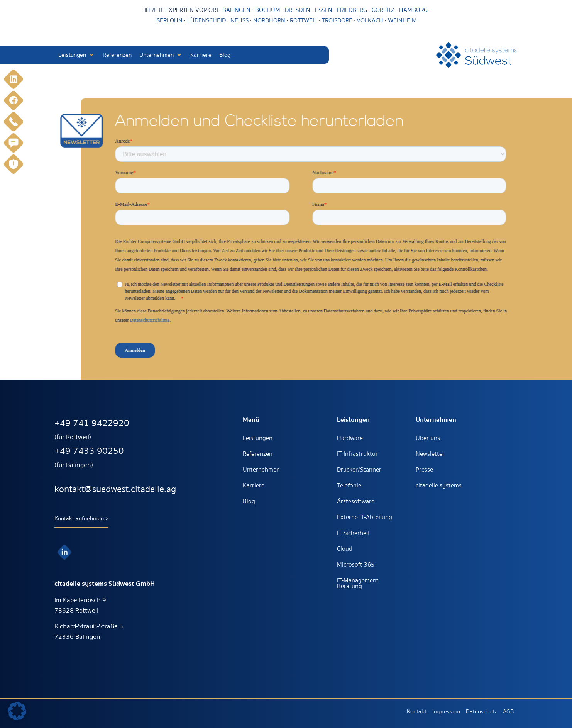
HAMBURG (413, 10)
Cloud (345, 549)
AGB (508, 711)
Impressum (446, 711)
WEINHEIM (402, 20)
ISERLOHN (169, 20)
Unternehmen (261, 470)
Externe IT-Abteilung (365, 517)
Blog (249, 501)
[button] (77, 55)
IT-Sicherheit (354, 533)
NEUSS (239, 20)
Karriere (254, 485)
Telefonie (349, 485)
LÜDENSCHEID (206, 20)
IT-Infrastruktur (357, 454)
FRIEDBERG (352, 10)
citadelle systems (439, 485)
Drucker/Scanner (359, 470)
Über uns (428, 438)
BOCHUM (268, 10)
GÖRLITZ (384, 10)
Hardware (350, 438)
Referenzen (258, 454)
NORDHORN (269, 20)
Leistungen (258, 438)
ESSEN (324, 10)
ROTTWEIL (304, 20)
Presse (424, 470)
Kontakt (417, 711)
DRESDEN (298, 10)
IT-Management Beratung (358, 583)
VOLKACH (371, 20)
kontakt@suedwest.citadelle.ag (115, 489)
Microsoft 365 (356, 565)
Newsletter (430, 454)
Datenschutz (481, 711)
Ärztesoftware (356, 501)
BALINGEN (236, 10)
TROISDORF (337, 20)
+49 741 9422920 (92, 423)
